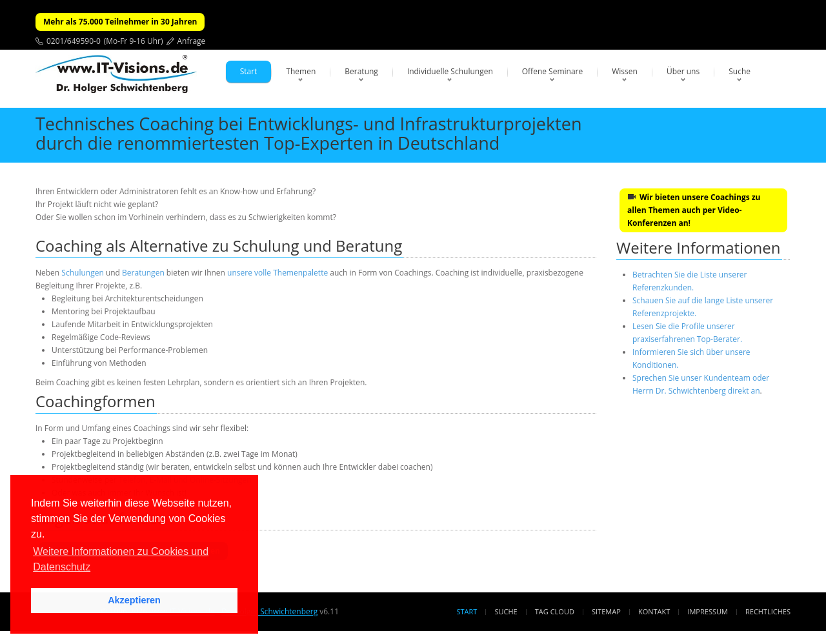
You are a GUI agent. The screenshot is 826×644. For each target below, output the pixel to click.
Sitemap (606, 611)
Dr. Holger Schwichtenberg (269, 611)
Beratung (361, 71)
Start (249, 71)
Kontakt (654, 611)
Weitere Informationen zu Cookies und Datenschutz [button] (121, 559)
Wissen (625, 71)
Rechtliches (768, 611)
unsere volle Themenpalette (277, 273)
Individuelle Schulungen (450, 71)
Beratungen (143, 273)
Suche (740, 71)
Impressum (707, 611)
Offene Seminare (553, 71)
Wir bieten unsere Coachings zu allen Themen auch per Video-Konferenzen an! (694, 210)
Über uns (683, 71)
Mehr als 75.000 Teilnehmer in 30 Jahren (120, 22)
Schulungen (82, 273)
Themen (301, 71)
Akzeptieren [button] (134, 600)
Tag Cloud (555, 611)
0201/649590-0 (74, 41)
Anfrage (192, 41)
